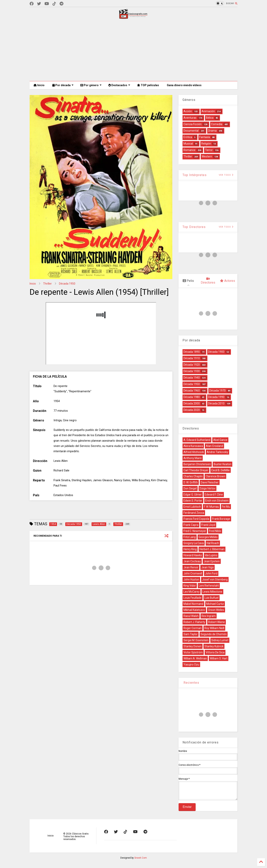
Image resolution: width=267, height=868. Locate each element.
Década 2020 (192, 410)
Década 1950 (67, 284)
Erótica (188, 137)
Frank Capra (191, 525)
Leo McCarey (192, 592)
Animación (208, 111)
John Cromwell (193, 573)
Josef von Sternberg (215, 580)
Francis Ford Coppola (196, 519)
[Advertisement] (133, 50)
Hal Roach (213, 543)
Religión (206, 144)
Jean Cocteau (192, 561)
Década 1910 (192, 358)
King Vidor (190, 586)
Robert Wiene (217, 622)
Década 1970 (218, 391)
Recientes (191, 683)
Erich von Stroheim (217, 501)
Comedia (217, 124)
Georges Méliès (208, 537)
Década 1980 (192, 397)
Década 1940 (192, 378)
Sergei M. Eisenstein (196, 640)
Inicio (39, 85)
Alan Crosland (214, 446)
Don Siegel (190, 488)
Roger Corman (193, 628)
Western (207, 156)
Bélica (210, 118)
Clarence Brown (215, 476)
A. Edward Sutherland (197, 440)
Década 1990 (216, 397)
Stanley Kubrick (214, 646)
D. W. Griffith (191, 482)
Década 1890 (192, 352)
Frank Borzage (221, 519)
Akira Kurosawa (193, 446)
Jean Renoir (191, 567)
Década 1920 (192, 365)
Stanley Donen (193, 646)
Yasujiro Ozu (191, 665)
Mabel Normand (193, 604)
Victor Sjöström (193, 652)
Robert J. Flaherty (194, 622)
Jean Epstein (212, 561)
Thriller (47, 284)
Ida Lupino (211, 555)
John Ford (211, 573)
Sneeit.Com (141, 861)
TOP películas (148, 85)
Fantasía (205, 137)
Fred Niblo (215, 531)
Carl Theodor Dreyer (196, 470)
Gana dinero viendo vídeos (184, 85)
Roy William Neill (214, 628)
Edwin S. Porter (193, 501)
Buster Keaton (222, 464)
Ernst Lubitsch (192, 507)
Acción (188, 111)
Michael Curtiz (215, 604)
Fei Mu (226, 507)
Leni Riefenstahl (209, 586)
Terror (209, 150)
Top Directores (194, 227)
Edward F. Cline (214, 495)
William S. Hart (219, 658)
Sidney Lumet (220, 640)
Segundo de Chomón (214, 634)
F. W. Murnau (211, 507)
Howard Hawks (193, 555)
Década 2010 (216, 403)
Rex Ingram (209, 616)
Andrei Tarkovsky (218, 452)
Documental (191, 131)
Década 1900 (216, 352)
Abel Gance (220, 440)
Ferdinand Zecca (194, 513)
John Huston (191, 580)
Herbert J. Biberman (212, 549)
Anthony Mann (193, 458)
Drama (212, 131)
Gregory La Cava (194, 543)
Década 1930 (192, 371)
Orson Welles (216, 610)
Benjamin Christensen (197, 464)
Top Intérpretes (195, 175)
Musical (188, 144)
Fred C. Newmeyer (195, 531)
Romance (189, 150)
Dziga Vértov (208, 488)
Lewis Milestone (212, 592)
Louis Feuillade (193, 598)
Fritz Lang (190, 537)
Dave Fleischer (210, 482)
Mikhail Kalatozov (194, 610)
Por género (91, 85)
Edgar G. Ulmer (193, 495)
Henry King (190, 549)
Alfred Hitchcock (194, 452)
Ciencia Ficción (193, 124)
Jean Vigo (208, 567)
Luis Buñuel (212, 598)
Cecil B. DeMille (221, 470)
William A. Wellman (195, 658)
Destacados (119, 85)
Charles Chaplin (193, 476)
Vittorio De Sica (215, 652)
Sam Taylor (191, 634)
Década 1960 (192, 391)
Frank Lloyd (208, 525)
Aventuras (190, 118)
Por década (63, 85)
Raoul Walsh (191, 616)
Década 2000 (192, 403)
